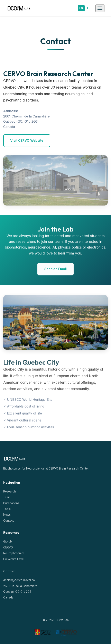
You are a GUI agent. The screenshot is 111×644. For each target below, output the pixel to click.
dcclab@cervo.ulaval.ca (19, 580)
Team (7, 497)
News (7, 515)
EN (81, 8)
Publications (11, 503)
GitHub (8, 541)
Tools (7, 509)
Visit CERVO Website (27, 140)
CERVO (8, 547)
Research (10, 491)
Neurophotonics (14, 553)
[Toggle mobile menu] (100, 8)
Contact (8, 521)
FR (89, 8)
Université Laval (14, 559)
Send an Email (55, 270)
